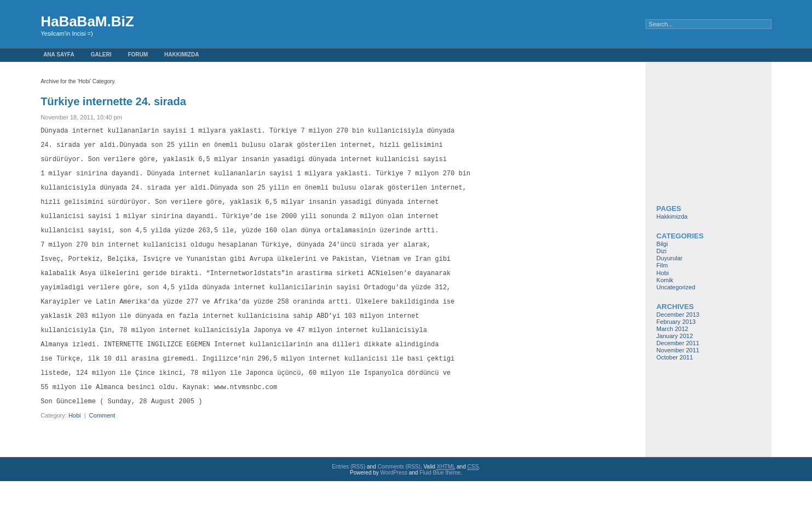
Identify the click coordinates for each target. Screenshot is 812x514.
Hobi (75, 448)
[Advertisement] (689, 139)
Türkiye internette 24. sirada (113, 101)
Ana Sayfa (59, 55)
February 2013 (676, 322)
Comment (102, 448)
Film (662, 265)
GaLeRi (101, 55)
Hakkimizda (182, 55)
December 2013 (678, 315)
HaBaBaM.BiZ (87, 21)
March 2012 (672, 329)
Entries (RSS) (349, 499)
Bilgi (662, 244)
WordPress (394, 506)
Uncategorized (676, 287)
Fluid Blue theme (440, 506)
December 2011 (678, 343)
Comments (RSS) (399, 499)
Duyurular (670, 258)
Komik (665, 280)
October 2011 (675, 357)
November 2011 (678, 350)
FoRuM (138, 55)
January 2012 (675, 336)
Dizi (661, 251)
